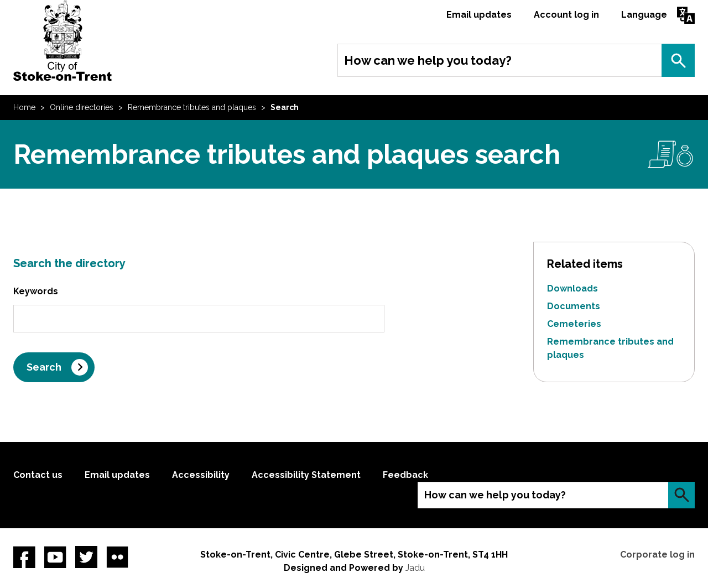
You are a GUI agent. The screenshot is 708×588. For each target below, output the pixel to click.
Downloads (572, 288)
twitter (86, 557)
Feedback (405, 475)
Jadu (415, 568)
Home (24, 107)
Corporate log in (657, 555)
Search (678, 60)
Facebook (24, 557)
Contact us (38, 475)
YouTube (55, 557)
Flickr (117, 557)
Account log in (566, 15)
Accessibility (201, 475)
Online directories (82, 107)
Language (644, 15)
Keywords (36, 291)
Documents (574, 306)
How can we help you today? (428, 60)
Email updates (479, 15)
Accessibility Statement (306, 475)
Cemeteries (574, 324)
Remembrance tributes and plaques (192, 107)
